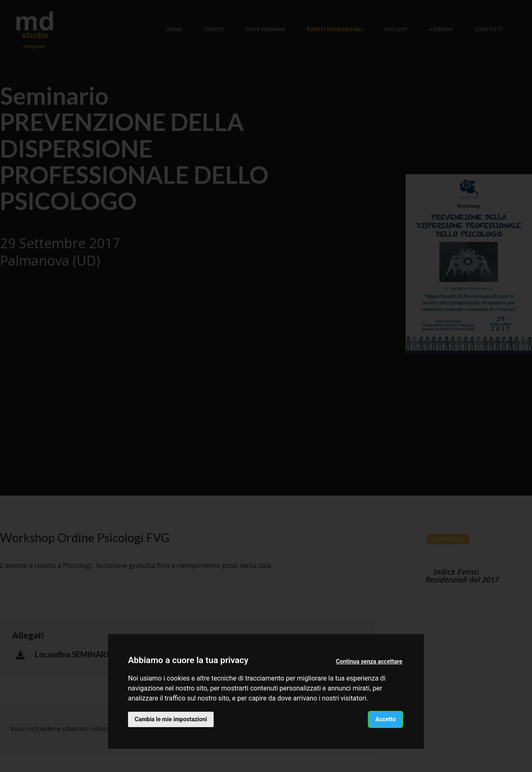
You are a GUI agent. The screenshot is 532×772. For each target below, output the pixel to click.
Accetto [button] (385, 719)
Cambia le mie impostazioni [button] (171, 719)
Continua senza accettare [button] (369, 661)
